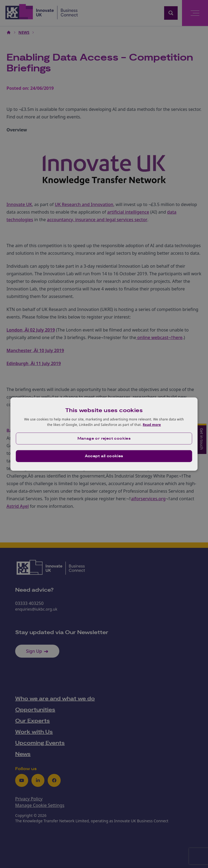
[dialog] (104, 434)
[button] (104, 438)
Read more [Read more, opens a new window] (152, 425)
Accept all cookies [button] (104, 456)
